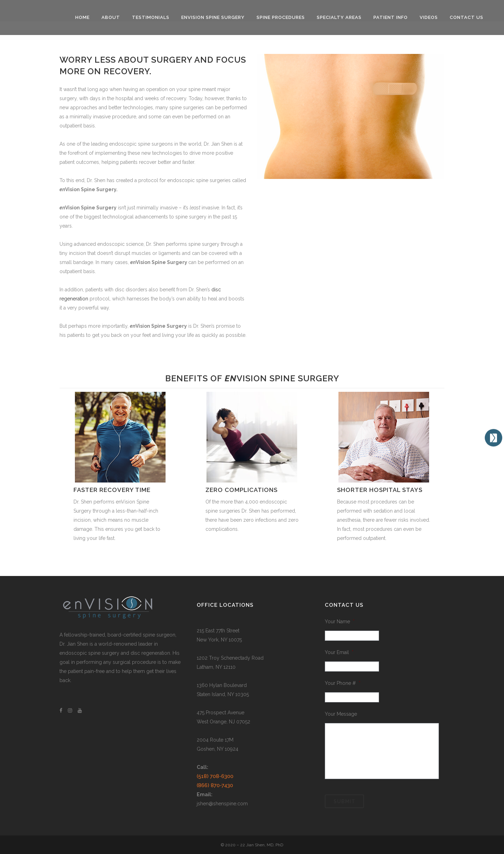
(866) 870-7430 (215, 785)
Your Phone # (343, 683)
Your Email (339, 652)
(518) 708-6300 (215, 776)
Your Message (341, 714)
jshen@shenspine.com (222, 804)
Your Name (340, 622)
